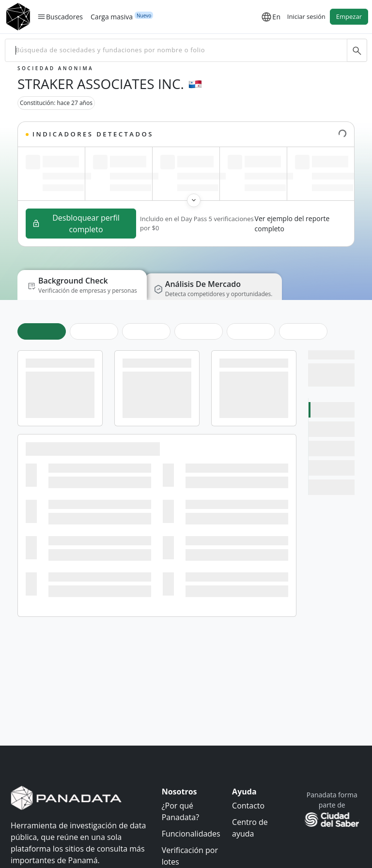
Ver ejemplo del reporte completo (292, 224)
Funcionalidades (191, 834)
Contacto (248, 806)
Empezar (349, 16)
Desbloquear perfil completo (76, 224)
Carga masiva (112, 16)
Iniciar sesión (306, 16)
